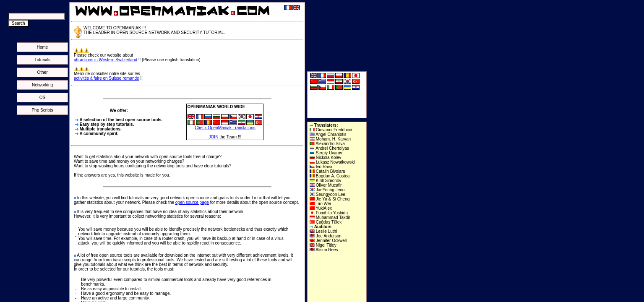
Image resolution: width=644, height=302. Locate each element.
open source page (192, 202)
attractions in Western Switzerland (106, 60)
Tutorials (42, 60)
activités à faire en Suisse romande (107, 78)
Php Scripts (42, 110)
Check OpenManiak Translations (225, 128)
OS (42, 98)
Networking (42, 85)
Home (43, 47)
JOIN (214, 137)
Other (42, 72)
